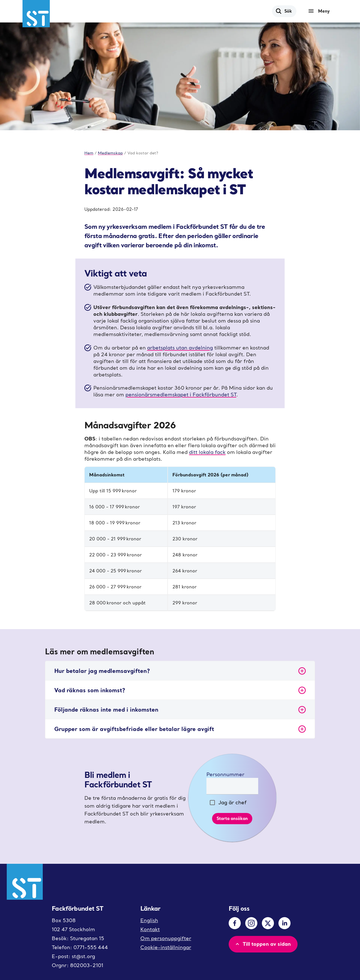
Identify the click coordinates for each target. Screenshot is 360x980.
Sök (284, 11)
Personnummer (225, 774)
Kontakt (150, 929)
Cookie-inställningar (166, 947)
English (149, 920)
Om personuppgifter (166, 938)
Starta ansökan (232, 818)
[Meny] (320, 11)
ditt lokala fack (207, 452)
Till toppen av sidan (263, 944)
